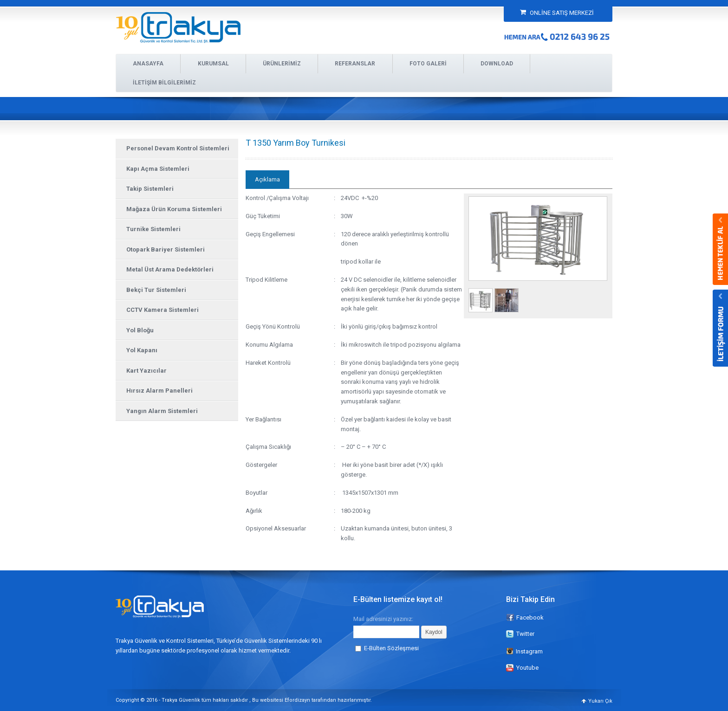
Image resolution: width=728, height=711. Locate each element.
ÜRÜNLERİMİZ (282, 64)
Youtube (527, 668)
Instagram (524, 651)
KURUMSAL (213, 64)
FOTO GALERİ (428, 64)
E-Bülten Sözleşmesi (391, 648)
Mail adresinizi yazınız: (383, 619)
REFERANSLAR (355, 64)
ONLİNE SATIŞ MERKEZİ (557, 13)
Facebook (530, 617)
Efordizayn (297, 700)
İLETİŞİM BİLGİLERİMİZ (164, 83)
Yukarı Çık (600, 701)
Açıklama (267, 179)
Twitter (525, 634)
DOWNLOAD (497, 64)
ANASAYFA (148, 64)
